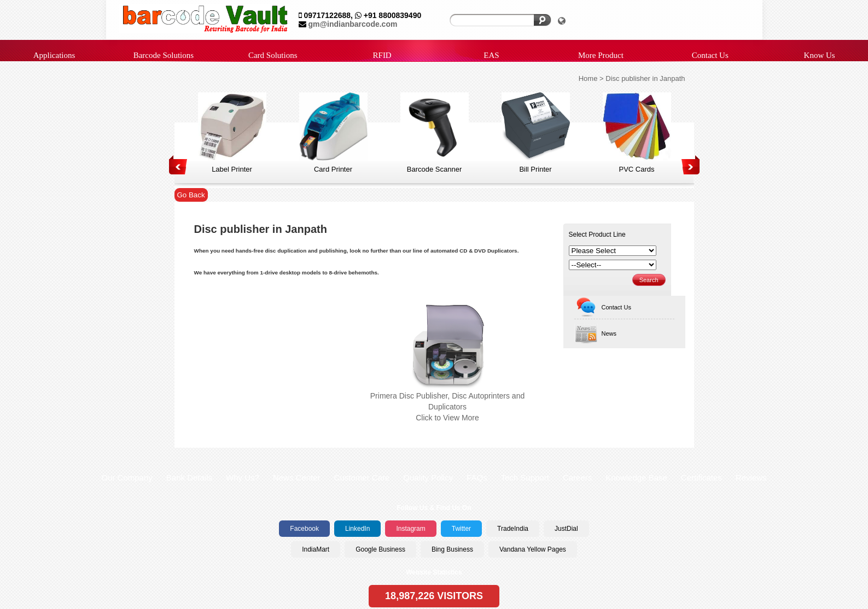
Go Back (191, 195)
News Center (297, 478)
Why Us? (243, 478)
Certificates (701, 478)
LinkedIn (357, 529)
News (596, 334)
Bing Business (452, 549)
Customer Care (362, 478)
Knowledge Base (636, 478)
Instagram (410, 529)
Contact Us (603, 308)
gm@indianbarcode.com (353, 24)
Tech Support (525, 478)
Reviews (751, 478)
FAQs (477, 478)
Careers (577, 478)
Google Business (380, 549)
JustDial (566, 529)
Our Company (127, 478)
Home (588, 78)
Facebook (304, 529)
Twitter (461, 529)
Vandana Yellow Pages (533, 549)
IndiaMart (316, 549)
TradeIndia (513, 529)
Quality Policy (428, 478)
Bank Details (189, 478)
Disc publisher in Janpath (645, 78)
